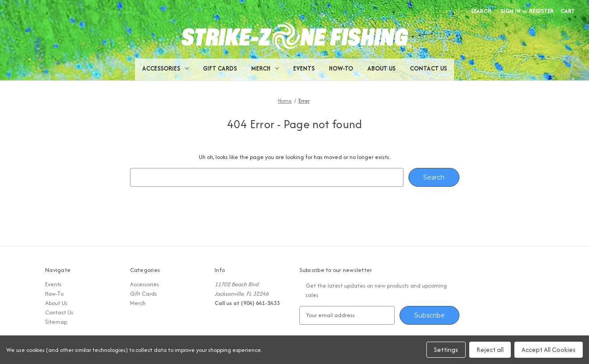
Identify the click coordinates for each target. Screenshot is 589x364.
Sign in (511, 11)
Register (541, 11)
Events (304, 68)
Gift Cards (220, 68)
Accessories (165, 68)
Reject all (490, 349)
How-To (341, 68)
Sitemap (56, 322)
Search (481, 11)
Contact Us (428, 68)
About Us (381, 68)
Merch (265, 68)
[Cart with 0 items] (568, 11)
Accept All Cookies (549, 349)
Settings (446, 349)
